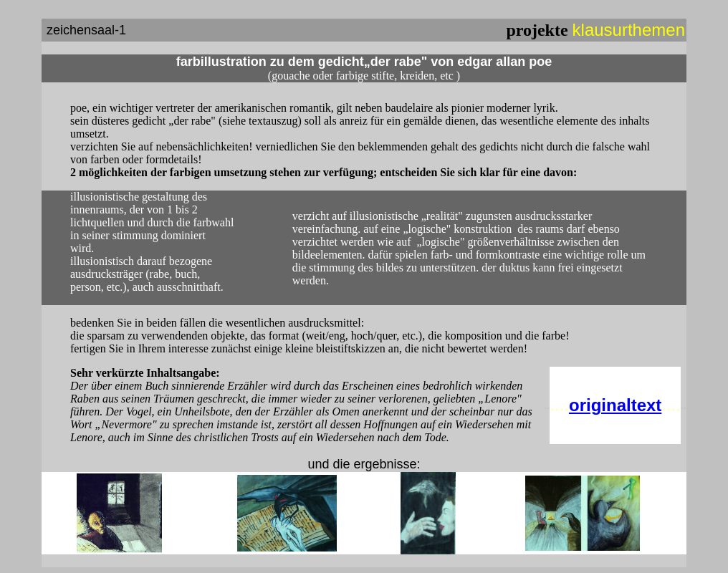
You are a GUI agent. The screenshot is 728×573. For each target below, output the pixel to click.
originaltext (615, 405)
